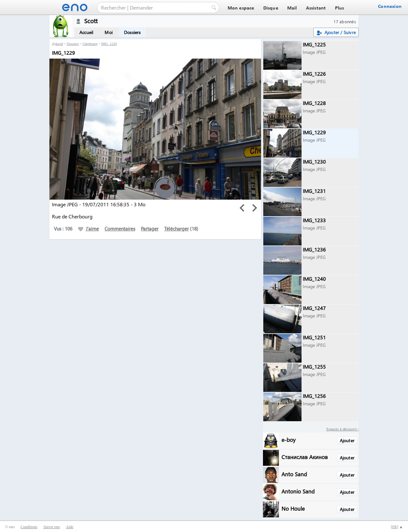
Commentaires (120, 229)
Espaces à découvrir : (342, 429)
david (59, 44)
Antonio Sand (298, 491)
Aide (70, 527)
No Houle (293, 508)
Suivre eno (52, 527)
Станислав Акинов (305, 457)
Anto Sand (294, 474)
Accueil (86, 32)
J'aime (88, 229)
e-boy (288, 440)
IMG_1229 (109, 44)
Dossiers (132, 32)
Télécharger (176, 229)
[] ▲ (397, 527)
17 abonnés (345, 21)
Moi (109, 32)
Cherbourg (90, 44)
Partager (150, 229)
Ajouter (347, 440)
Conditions (29, 527)
